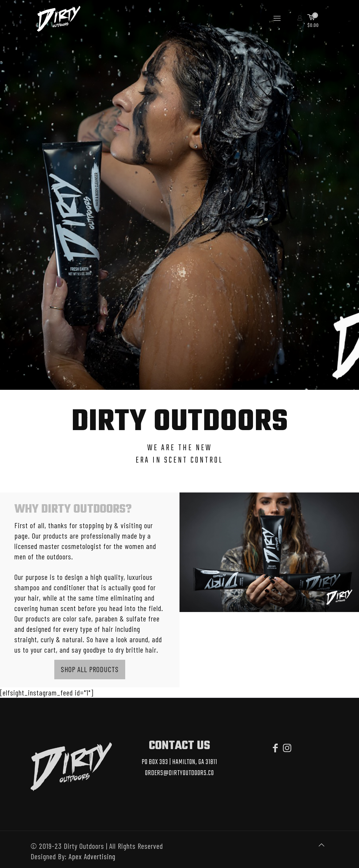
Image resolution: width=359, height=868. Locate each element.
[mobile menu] (277, 18)
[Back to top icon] (322, 845)
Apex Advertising (92, 856)
